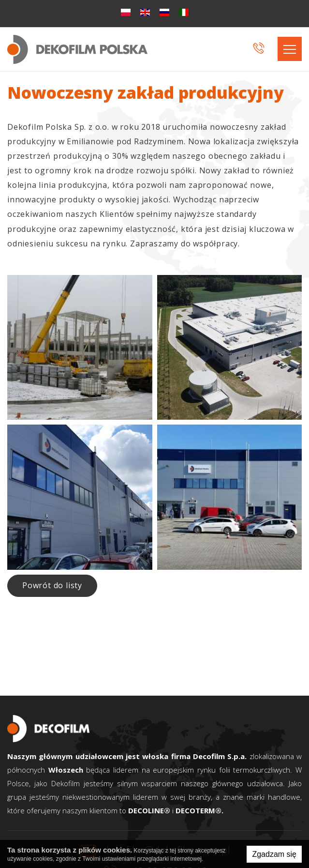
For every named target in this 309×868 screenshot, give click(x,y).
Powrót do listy (52, 585)
